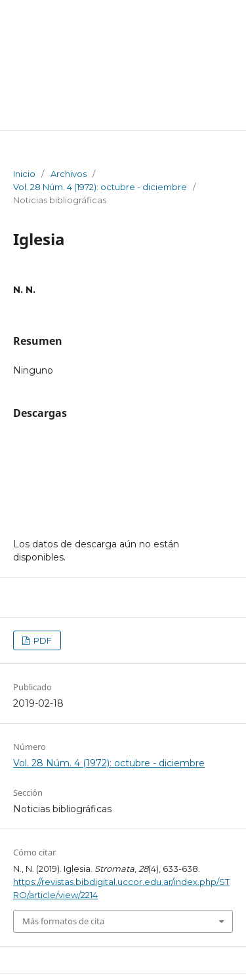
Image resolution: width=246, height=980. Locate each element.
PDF (42, 640)
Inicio (24, 174)
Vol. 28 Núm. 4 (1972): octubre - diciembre (100, 187)
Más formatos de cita (63, 921)
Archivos (69, 174)
